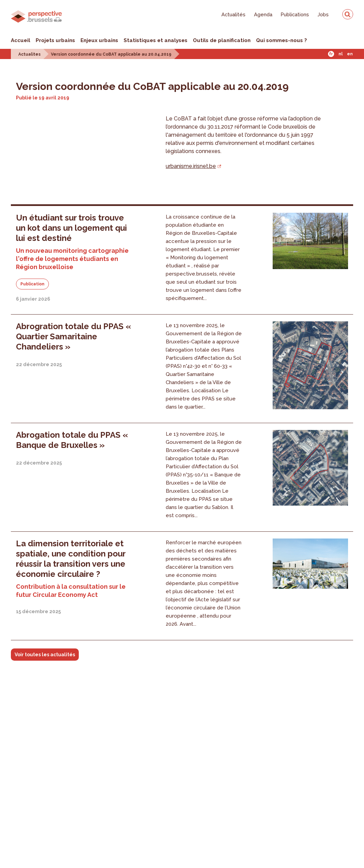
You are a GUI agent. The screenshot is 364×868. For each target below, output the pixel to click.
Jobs (323, 14)
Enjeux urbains (99, 40)
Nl (341, 54)
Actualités (233, 14)
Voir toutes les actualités (45, 655)
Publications (295, 14)
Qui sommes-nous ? (281, 40)
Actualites (30, 54)
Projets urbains (55, 40)
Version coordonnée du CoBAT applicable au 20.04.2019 (111, 54)
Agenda (263, 14)
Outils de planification (222, 40)
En (350, 54)
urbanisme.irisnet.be (191, 166)
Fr (331, 54)
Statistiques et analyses (156, 40)
